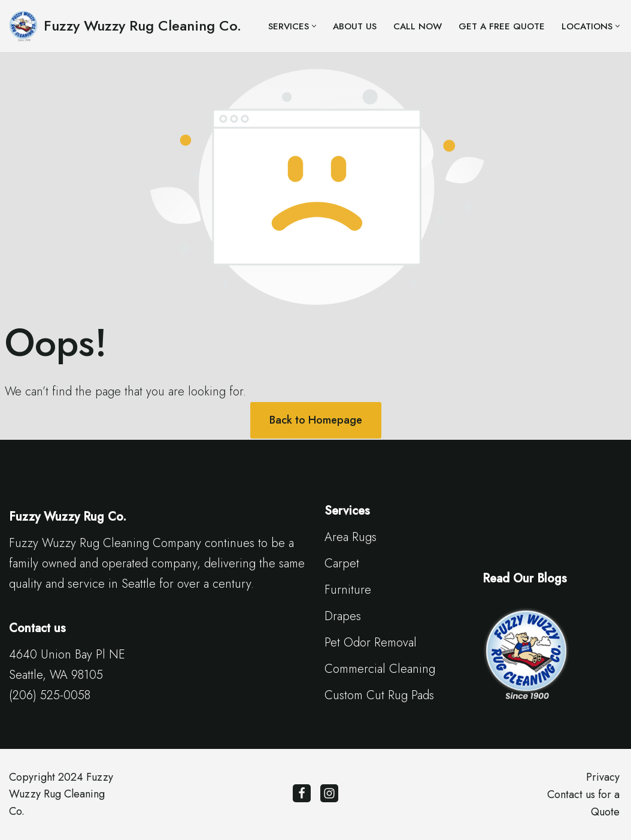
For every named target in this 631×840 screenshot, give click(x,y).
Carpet (342, 563)
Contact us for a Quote (583, 803)
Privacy (603, 777)
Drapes (343, 616)
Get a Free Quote (502, 26)
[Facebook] (302, 793)
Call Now (418, 26)
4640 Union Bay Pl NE (67, 655)
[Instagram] (329, 793)
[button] (314, 26)
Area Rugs (351, 537)
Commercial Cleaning (380, 669)
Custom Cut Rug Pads (379, 695)
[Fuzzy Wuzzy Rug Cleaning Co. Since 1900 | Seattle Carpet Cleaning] (125, 26)
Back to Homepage (316, 420)
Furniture (348, 590)
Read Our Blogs (525, 578)
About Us (355, 26)
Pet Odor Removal (371, 643)
